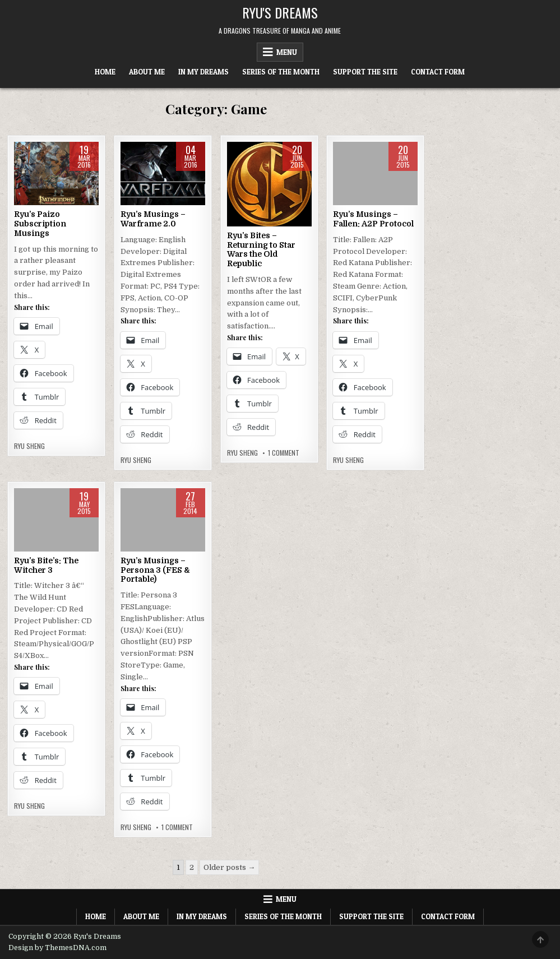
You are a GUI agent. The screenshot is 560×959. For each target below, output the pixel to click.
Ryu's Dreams (280, 12)
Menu (287, 52)
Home (105, 72)
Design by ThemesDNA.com (57, 948)
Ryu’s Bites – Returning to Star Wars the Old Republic (261, 249)
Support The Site (365, 72)
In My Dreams (203, 72)
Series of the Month (281, 72)
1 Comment (284, 453)
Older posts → (229, 867)
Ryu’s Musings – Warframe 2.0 (153, 219)
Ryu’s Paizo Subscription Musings (40, 224)
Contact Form (438, 72)
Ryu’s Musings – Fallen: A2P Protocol (373, 219)
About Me (147, 72)
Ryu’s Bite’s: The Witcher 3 (46, 565)
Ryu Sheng (29, 446)
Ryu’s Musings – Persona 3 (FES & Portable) (155, 570)
